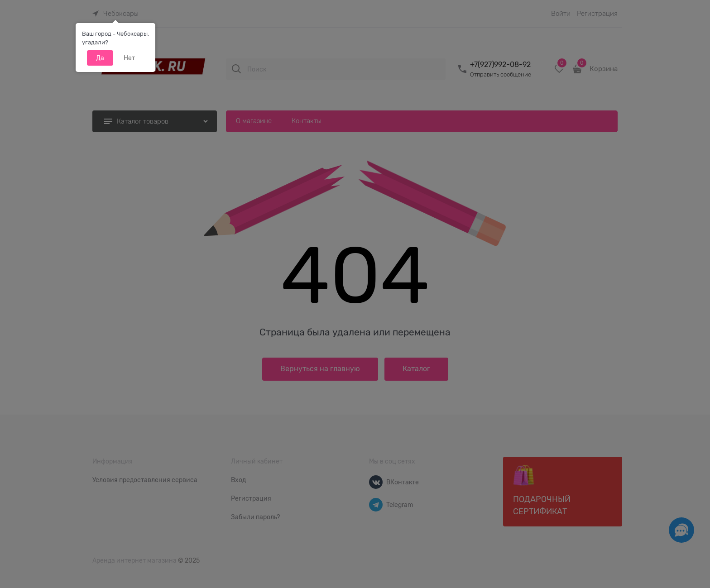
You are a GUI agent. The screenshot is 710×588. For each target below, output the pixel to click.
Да (100, 58)
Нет (129, 58)
